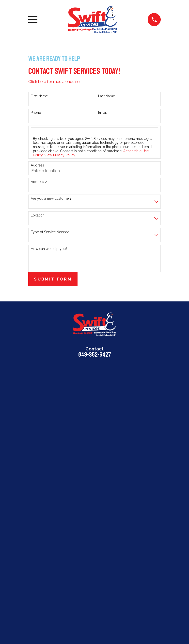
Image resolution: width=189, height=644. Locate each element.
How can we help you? (49, 249)
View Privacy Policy (60, 155)
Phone (36, 113)
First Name (39, 96)
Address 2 (39, 182)
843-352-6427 (95, 355)
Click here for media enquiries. (55, 82)
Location (38, 215)
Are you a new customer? (51, 198)
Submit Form (53, 279)
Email (102, 113)
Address (37, 165)
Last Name (107, 96)
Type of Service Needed (50, 232)
